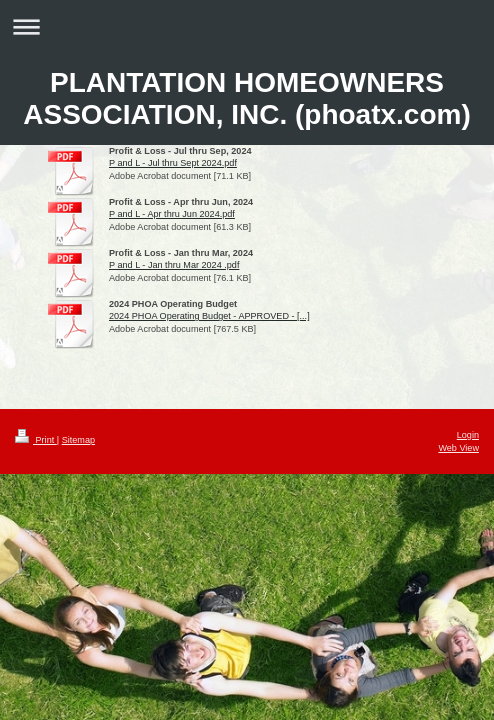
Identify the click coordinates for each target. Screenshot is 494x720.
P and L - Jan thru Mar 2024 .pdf (174, 265)
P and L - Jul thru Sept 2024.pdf (173, 163)
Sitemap (78, 440)
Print (36, 440)
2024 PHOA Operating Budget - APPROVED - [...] (209, 316)
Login (468, 435)
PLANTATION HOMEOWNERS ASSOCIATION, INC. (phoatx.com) (247, 98)
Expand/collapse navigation (247, 26)
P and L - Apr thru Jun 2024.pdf (172, 214)
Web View (458, 448)
